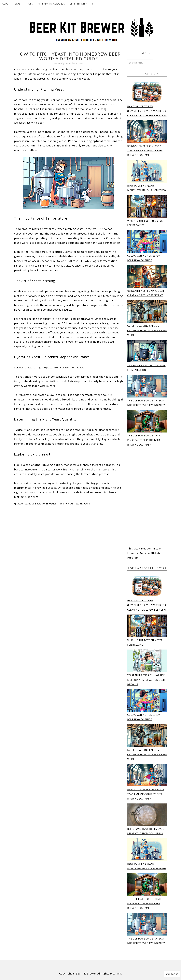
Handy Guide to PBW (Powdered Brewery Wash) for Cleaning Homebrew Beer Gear (147, 111)
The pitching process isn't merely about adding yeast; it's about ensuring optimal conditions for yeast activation (68, 141)
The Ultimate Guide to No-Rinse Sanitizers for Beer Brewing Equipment (145, 440)
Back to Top (172, 974)
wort (79, 504)
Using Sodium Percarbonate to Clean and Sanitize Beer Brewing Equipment (146, 151)
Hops (30, 4)
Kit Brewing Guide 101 (51, 4)
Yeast (18, 4)
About (6, 4)
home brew (35, 504)
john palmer (49, 504)
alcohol (22, 504)
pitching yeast (66, 504)
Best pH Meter (78, 4)
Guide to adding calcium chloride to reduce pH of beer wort (147, 330)
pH (94, 4)
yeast (87, 504)
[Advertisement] (147, 497)
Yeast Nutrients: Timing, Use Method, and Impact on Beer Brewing (146, 680)
